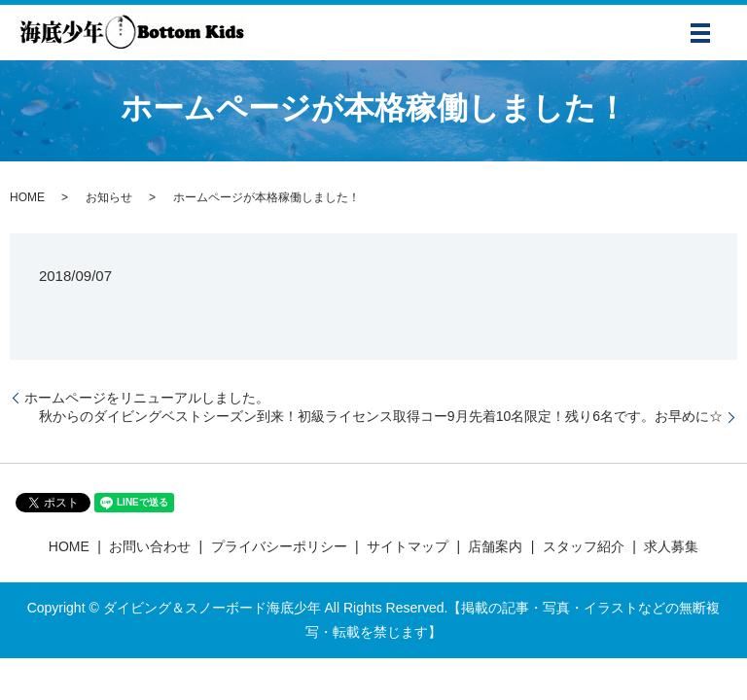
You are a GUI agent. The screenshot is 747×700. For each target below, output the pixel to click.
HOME (27, 197)
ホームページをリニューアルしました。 (147, 398)
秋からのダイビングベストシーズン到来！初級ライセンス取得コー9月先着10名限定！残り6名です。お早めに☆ (381, 416)
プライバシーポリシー (279, 546)
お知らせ (109, 197)
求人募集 (671, 546)
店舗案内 (495, 546)
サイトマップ (408, 546)
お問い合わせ (150, 546)
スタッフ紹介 (584, 546)
